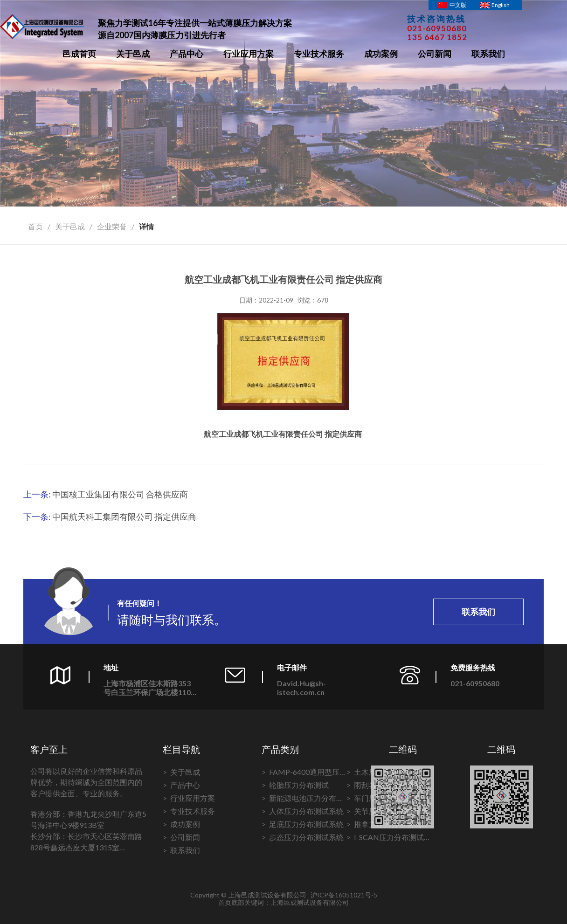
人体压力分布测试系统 (306, 811)
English (501, 5)
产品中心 (187, 54)
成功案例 (381, 54)
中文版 (458, 5)
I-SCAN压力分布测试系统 (389, 838)
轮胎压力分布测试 (299, 785)
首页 (35, 226)
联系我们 (488, 54)
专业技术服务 (319, 54)
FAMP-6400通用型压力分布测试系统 (304, 773)
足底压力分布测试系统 (306, 824)
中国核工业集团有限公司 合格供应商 (120, 494)
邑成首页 (79, 54)
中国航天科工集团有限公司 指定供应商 (124, 517)
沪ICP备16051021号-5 (344, 895)
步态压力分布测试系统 (306, 837)
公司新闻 (435, 54)
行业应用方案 (249, 54)
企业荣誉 (112, 226)
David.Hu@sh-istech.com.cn (301, 688)
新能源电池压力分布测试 (306, 799)
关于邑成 (133, 54)
